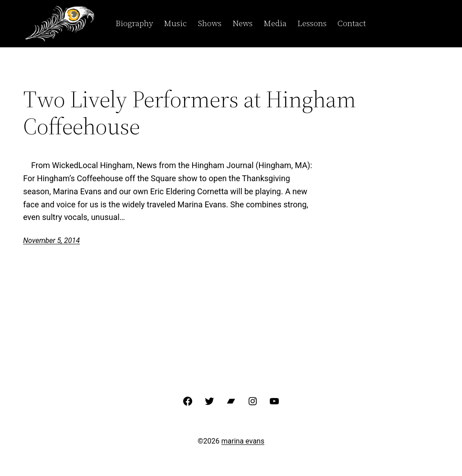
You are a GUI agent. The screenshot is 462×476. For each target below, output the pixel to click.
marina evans (243, 441)
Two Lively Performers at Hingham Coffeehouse (189, 113)
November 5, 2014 (51, 240)
